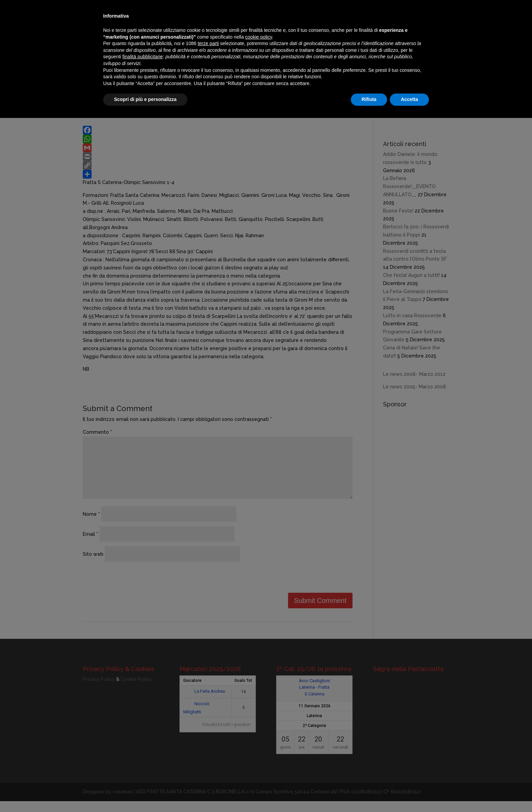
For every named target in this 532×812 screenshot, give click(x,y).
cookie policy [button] (259, 37)
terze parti (208, 43)
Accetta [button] (409, 99)
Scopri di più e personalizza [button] (145, 99)
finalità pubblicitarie (143, 57)
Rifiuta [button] (369, 99)
